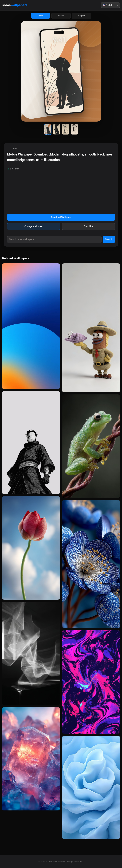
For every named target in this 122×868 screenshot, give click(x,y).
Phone (61, 16)
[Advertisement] (61, 191)
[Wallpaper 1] (48, 129)
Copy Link (88, 226)
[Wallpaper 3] (66, 129)
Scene (41, 16)
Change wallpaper (34, 226)
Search (109, 239)
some (15, 5)
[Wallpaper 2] (57, 129)
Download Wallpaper (61, 217)
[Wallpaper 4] (74, 129)
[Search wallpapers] (54, 240)
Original (81, 16)
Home (14, 148)
